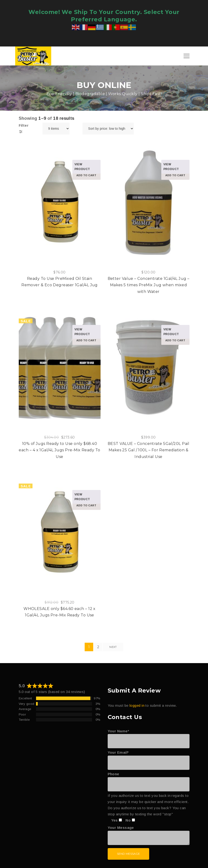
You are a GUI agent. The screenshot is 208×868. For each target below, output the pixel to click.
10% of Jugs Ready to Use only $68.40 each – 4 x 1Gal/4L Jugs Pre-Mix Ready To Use (59, 450)
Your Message (149, 836)
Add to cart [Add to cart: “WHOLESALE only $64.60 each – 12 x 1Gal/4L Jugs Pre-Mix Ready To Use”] (86, 505)
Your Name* (149, 736)
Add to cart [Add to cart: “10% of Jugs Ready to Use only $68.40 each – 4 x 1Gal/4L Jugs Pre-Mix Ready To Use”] (86, 340)
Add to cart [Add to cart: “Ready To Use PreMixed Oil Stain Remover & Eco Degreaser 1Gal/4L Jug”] (86, 175)
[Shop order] (108, 129)
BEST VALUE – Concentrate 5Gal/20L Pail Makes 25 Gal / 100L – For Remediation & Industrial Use (148, 450)
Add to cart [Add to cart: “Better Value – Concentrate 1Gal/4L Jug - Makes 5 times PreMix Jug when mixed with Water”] (175, 175)
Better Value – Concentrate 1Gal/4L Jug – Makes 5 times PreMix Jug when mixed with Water (149, 285)
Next (113, 647)
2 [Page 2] (98, 647)
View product (82, 167)
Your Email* (149, 757)
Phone (149, 779)
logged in (137, 705)
